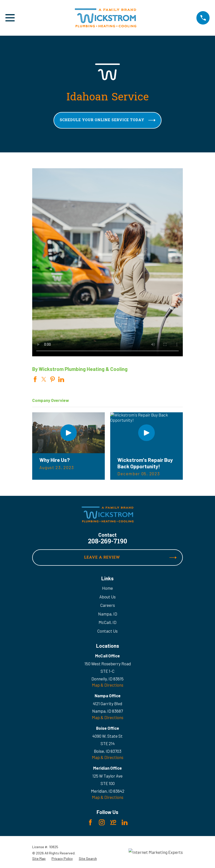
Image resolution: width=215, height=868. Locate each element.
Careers (108, 605)
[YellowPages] (113, 822)
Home (107, 588)
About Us (107, 597)
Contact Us (107, 631)
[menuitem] (39, 858)
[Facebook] (90, 822)
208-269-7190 (107, 542)
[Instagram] (102, 822)
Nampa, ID (108, 614)
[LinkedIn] (125, 822)
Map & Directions (108, 685)
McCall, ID (107, 622)
